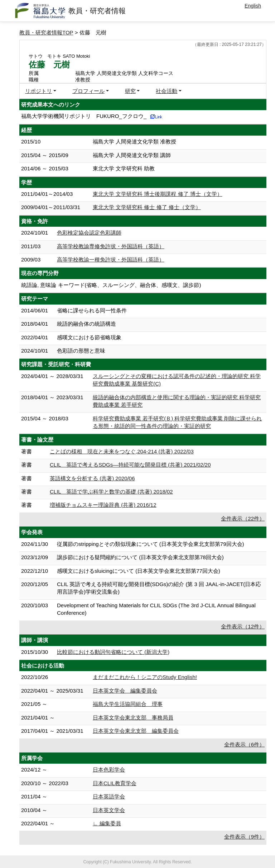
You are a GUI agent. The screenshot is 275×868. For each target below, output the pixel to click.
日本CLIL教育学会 (115, 783)
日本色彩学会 (109, 770)
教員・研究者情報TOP (46, 32)
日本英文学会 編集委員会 (125, 691)
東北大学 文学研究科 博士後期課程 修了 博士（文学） (158, 194)
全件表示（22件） (243, 518)
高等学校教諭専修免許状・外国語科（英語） (111, 246)
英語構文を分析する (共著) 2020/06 (92, 478)
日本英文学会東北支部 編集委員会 (136, 731)
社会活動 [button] (167, 91)
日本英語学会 (109, 796)
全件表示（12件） (243, 626)
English (253, 6)
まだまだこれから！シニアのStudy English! (145, 677)
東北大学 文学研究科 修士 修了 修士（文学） (147, 207)
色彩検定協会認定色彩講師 (89, 233)
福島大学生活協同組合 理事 (128, 704)
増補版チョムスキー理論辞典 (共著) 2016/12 (103, 505)
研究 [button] (130, 91)
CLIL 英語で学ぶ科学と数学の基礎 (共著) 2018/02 (111, 492)
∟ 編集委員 (107, 823)
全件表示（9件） (244, 837)
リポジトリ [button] (38, 91)
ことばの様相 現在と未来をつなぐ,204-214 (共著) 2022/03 (122, 451)
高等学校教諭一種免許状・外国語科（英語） (111, 260)
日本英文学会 (109, 810)
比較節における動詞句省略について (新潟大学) (113, 652)
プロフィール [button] (88, 91)
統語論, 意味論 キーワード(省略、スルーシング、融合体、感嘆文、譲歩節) (111, 285)
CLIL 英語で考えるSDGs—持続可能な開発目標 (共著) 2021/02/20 (130, 465)
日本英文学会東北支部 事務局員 (133, 718)
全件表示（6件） (244, 744)
